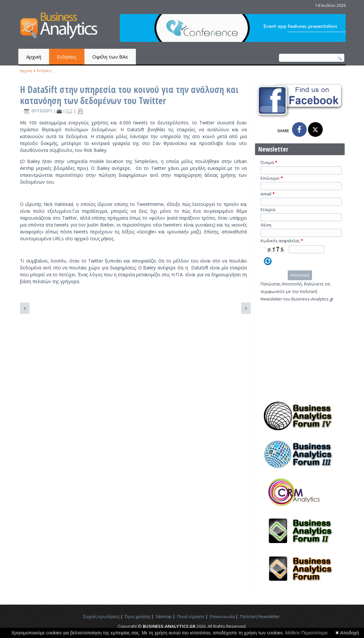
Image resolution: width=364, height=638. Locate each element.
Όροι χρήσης (137, 616)
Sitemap (164, 616)
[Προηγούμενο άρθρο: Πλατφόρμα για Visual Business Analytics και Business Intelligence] (25, 308)
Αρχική (34, 57)
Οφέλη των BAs (110, 57)
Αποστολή (300, 275)
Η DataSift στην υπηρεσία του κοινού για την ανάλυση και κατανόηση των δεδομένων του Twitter (129, 95)
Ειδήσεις (67, 57)
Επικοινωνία (222, 616)
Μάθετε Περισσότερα (306, 633)
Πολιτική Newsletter (260, 616)
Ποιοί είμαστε (191, 616)
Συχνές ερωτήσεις (101, 616)
